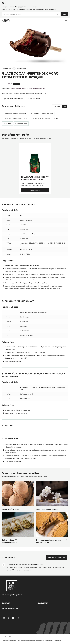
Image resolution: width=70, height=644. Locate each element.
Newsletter (42, 603)
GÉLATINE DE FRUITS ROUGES (43, 114)
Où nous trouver (10, 609)
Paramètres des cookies (53, 641)
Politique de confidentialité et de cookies (31, 641)
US (65, 106)
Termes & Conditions (9, 641)
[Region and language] (31, 14)
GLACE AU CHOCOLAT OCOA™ (16, 114)
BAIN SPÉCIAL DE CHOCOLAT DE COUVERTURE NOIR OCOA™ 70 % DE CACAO (32, 119)
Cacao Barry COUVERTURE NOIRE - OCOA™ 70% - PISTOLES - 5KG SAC (43, 244)
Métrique (57, 106)
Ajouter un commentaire (57, 557)
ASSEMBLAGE (22, 123)
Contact (6, 603)
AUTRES (8, 123)
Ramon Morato (21, 69)
